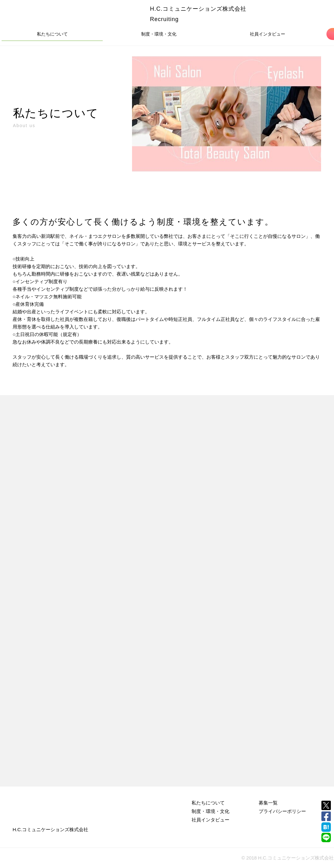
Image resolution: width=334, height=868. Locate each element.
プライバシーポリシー (282, 811)
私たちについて (52, 34)
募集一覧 (268, 803)
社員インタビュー (268, 34)
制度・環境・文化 (159, 34)
